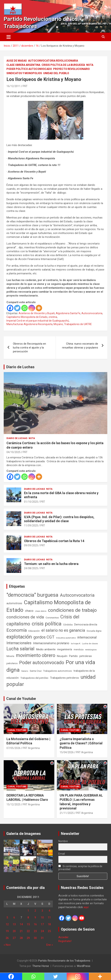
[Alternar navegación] (9, 37)
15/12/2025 (13, 804)
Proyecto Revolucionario (71, 69)
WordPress (84, 966)
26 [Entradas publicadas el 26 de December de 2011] (7, 938)
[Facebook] (10, 308)
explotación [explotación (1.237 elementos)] (19, 637)
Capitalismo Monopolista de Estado (27, 317)
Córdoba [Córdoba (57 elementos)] (68, 625)
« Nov (7, 945)
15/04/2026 (67, 752)
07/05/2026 (13, 748)
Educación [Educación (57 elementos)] (34, 631)
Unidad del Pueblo (56, 73)
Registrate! (65, 941)
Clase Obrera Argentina (23, 65)
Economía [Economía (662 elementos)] (17, 630)
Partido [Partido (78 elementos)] (73, 656)
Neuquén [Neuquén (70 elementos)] (62, 656)
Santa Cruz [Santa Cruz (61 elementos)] (36, 671)
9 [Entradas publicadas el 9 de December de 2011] (35, 917)
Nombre (63, 841)
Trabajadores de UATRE (78, 324)
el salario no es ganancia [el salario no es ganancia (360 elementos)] (63, 630)
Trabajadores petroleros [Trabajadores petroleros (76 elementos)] (64, 678)
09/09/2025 (31, 545)
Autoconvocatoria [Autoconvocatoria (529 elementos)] (77, 595)
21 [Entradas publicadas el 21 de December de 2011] (21, 931)
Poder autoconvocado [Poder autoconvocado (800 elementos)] (42, 663)
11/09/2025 (31, 525)
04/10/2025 (13, 452)
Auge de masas (17, 61)
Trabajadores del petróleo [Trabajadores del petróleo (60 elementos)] (34, 678)
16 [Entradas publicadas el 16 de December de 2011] (35, 924)
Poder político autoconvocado (29, 69)
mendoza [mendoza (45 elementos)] (79, 650)
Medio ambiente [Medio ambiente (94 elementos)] (46, 649)
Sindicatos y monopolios (24, 73)
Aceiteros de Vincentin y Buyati (37, 313)
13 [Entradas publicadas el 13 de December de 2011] (14, 924)
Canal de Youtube (21, 699)
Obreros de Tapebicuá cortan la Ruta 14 (54, 541)
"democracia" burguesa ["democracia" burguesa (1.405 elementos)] (32, 595)
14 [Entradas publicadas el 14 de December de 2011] (21, 924)
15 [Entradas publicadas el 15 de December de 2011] (28, 924)
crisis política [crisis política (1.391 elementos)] (47, 624)
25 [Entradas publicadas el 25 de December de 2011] (49, 931)
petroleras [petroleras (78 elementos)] (86, 656)
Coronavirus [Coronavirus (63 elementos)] (52, 618)
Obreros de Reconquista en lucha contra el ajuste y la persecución (29, 348)
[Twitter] (17, 308)
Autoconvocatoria (92, 313)
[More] (39, 308)
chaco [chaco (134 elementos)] (29, 611)
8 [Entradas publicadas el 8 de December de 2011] (28, 917)
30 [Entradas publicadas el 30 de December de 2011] (35, 938)
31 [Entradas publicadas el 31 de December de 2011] (42, 938)
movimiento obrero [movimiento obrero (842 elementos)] (36, 655)
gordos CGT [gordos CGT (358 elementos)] (44, 637)
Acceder (63, 937)
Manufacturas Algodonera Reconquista (29, 324)
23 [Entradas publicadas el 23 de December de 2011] (35, 931)
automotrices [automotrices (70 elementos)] (14, 603)
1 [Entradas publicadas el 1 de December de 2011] (28, 911)
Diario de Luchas (20, 367)
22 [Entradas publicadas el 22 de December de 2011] (28, 931)
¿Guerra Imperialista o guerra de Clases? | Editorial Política (81, 743)
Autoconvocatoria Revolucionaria (53, 61)
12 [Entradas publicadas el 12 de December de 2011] (7, 924)
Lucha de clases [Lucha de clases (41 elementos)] (90, 643)
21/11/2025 (67, 813)
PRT (25, 86)
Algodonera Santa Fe (68, 313)
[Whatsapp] (24, 308)
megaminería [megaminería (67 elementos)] (65, 649)
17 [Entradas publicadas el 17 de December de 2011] (42, 924)
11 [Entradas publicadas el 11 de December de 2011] (49, 917)
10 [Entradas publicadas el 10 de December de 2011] (42, 917)
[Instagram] (32, 308)
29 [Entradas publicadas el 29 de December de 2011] (28, 938)
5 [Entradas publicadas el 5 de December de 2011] (7, 917)
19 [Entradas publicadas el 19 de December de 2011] (7, 931)
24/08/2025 (31, 568)
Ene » (50, 945)
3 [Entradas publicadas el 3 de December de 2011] (42, 911)
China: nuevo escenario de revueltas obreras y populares (80, 346)
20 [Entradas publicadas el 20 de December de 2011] (14, 931)
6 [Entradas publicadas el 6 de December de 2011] (14, 917)
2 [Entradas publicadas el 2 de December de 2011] (35, 911)
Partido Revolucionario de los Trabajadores (64, 961)
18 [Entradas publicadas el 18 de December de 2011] (49, 924)
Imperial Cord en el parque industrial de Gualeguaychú (38, 321)
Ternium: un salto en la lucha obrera (51, 564)
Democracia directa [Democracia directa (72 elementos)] (86, 625)
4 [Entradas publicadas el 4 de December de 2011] (49, 911)
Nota (90, 65)
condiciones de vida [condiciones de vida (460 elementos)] (25, 617)
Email (62, 854)
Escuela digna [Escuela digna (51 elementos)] (94, 631)
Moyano (58, 324)
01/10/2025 (31, 502)
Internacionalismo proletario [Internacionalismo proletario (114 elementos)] (51, 643)
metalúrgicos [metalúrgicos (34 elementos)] (91, 650)
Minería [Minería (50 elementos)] (10, 656)
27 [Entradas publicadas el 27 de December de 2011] (14, 938)
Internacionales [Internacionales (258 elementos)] (19, 643)
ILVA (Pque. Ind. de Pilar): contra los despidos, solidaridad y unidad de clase (59, 519)
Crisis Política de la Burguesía (63, 65)
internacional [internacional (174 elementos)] (87, 637)
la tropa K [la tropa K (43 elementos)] (76, 643)
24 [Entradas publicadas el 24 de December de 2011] (42, 931)
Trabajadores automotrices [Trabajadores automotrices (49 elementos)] (58, 671)
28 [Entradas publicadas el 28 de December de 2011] (21, 938)
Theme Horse (41, 966)
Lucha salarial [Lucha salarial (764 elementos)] (20, 649)
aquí (86, 907)
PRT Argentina (31, 748)
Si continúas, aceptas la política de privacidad (80, 868)
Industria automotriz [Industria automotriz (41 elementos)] (66, 638)
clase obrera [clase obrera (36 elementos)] (41, 611)
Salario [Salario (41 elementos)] (25, 671)
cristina (53, 317)
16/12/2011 (13, 86)
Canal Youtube (17, 730)
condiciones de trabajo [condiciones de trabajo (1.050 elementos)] (72, 610)
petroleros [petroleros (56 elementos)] (12, 663)
